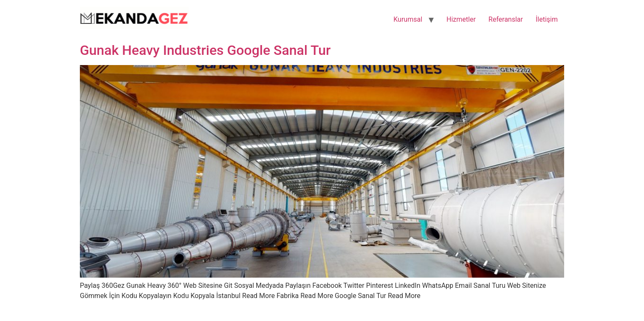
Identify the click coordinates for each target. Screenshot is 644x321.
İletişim (547, 19)
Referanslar (506, 19)
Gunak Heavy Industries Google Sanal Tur (205, 50)
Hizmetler (461, 19)
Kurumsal (408, 19)
